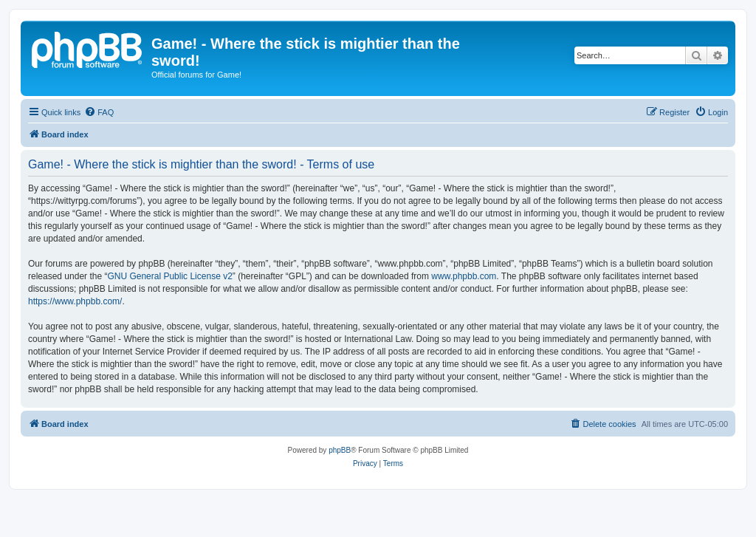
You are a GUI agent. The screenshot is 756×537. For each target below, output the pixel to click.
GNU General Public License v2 (169, 276)
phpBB (340, 450)
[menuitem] (99, 112)
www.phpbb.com (464, 276)
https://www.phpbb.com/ (75, 301)
